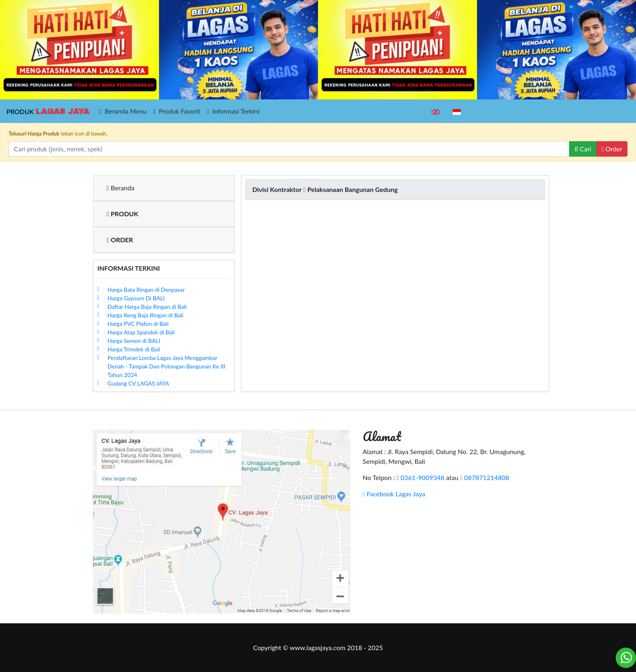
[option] (79, 50)
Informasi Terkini (233, 111)
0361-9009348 (421, 477)
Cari (583, 149)
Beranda (120, 188)
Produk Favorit (176, 111)
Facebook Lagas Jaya (394, 494)
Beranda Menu (123, 111)
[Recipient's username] (289, 149)
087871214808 (485, 477)
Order (612, 149)
